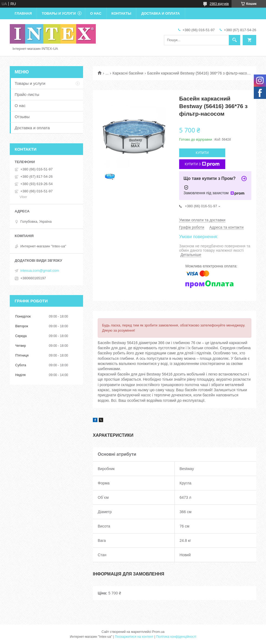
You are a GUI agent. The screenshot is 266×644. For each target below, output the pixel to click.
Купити (202, 153)
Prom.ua (158, 632)
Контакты (121, 13)
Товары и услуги (59, 13)
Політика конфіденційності (176, 637)
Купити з (202, 164)
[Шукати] (235, 40)
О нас (96, 13)
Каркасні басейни (128, 73)
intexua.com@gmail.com (40, 271)
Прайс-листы (27, 94)
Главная (23, 13)
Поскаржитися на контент (134, 637)
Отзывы (22, 117)
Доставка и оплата (160, 13)
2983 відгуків (219, 4)
